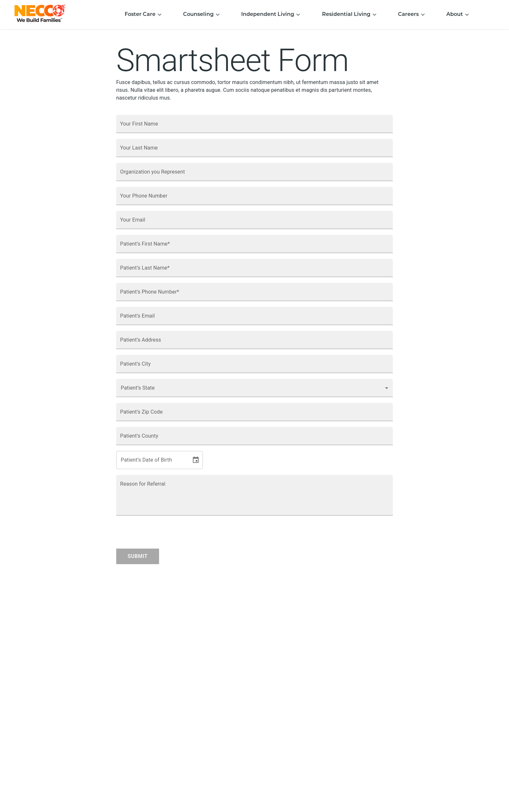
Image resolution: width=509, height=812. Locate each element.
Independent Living (271, 15)
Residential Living (349, 15)
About (458, 15)
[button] (255, 388)
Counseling (202, 15)
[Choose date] (196, 460)
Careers (412, 15)
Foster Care (143, 15)
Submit (138, 556)
